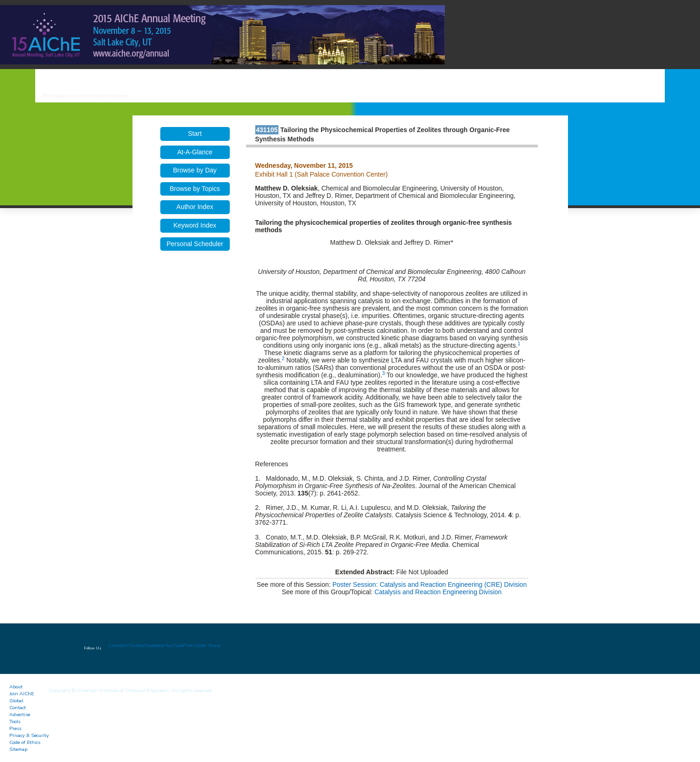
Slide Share (208, 645)
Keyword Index (195, 225)
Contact (18, 708)
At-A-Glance (195, 152)
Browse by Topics (195, 189)
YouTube (174, 645)
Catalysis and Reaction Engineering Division (438, 592)
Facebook (155, 645)
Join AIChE (22, 694)
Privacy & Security (29, 735)
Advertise (20, 714)
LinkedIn (119, 645)
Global (16, 701)
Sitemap (18, 749)
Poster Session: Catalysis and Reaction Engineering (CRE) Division (430, 584)
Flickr (189, 645)
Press (15, 728)
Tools (15, 721)
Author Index (195, 207)
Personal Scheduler (195, 244)
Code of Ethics (25, 742)
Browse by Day (195, 170)
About (16, 687)
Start (195, 133)
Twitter (137, 645)
